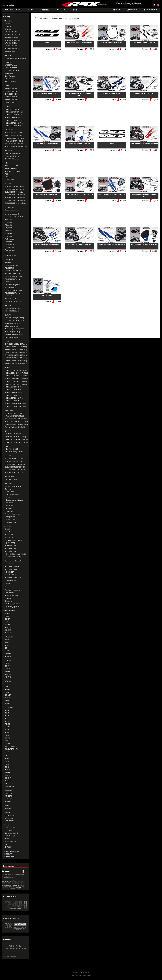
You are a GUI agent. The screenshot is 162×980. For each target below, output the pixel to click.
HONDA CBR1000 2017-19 (14, 123)
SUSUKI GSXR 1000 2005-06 (15, 195)
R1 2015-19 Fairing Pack (13, 271)
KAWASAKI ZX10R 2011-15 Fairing (15, 416)
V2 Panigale (9, 73)
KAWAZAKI (9, 410)
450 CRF (8, 633)
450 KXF (8, 654)
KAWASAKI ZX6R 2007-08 (14, 144)
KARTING (8, 526)
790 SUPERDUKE (11, 169)
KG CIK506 (9, 537)
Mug (7, 844)
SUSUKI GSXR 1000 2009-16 (15, 200)
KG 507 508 (9, 535)
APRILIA (8, 55)
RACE (47, 43)
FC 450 (8, 730)
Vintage (8, 812)
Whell (7, 586)
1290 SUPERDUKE (12, 166)
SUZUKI (8, 184)
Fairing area (9, 260)
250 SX (8, 773)
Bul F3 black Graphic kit (47, 194)
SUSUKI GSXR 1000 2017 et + (16, 203)
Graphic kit (9, 24)
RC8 (7, 174)
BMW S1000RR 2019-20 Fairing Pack (16, 344)
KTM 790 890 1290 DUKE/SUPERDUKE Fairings (15, 449)
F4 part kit (8, 228)
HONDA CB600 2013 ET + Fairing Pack (17, 381)
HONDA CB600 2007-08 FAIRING (16, 373)
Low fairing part (10, 245)
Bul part (8, 253)
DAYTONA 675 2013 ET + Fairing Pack (16, 440)
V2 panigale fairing (11, 326)
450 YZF (8, 698)
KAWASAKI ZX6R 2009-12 (14, 141)
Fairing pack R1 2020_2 (13, 301)
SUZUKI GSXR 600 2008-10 (15, 189)
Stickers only (9, 511)
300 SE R (8, 802)
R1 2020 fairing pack (12, 265)
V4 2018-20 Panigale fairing (14, 318)
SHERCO (8, 790)
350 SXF (8, 778)
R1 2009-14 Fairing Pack (13, 276)
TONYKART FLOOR (12, 567)
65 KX (7, 640)
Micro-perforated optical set (14, 500)
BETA (7, 806)
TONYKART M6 (10, 549)
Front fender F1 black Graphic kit (144, 145)
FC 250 (8, 724)
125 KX (8, 645)
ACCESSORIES (10, 828)
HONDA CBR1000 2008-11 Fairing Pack (14, 387)
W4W (87, 972)
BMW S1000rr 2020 (12, 91)
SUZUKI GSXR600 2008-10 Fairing (14, 459)
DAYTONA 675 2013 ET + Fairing (16, 442)
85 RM (7, 663)
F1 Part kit (9, 220)
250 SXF (8, 775)
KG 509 (8, 532)
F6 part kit (8, 233)
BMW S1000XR (10, 102)
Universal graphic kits (12, 214)
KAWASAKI (9, 130)
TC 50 (7, 710)
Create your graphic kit (13, 604)
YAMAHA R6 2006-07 (12, 49)
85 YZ (7, 687)
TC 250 (8, 721)
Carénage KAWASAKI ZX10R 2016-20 (15, 413)
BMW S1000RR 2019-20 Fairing (16, 347)
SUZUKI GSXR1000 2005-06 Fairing (15, 464)
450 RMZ (8, 674)
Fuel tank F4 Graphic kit (47, 93)
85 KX (7, 643)
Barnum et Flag (10, 857)
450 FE (8, 741)
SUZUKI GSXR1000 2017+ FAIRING (14, 473)
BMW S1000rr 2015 (12, 94)
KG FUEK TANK (11, 575)
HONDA (8, 106)
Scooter (7, 825)
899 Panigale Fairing (12, 337)
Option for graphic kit (12, 607)
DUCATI (8, 62)
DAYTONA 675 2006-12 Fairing (16, 437)
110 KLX (8, 656)
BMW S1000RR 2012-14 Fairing (16, 358)
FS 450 (8, 752)
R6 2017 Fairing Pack (12, 285)
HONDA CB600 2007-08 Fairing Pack (16, 370)
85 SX (7, 764)
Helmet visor (9, 598)
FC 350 (8, 727)
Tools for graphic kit (12, 833)
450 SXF (8, 781)
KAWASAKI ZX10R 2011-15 (15, 135)
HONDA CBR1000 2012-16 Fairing (14, 395)
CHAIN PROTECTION (13, 580)
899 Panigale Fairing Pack (14, 334)
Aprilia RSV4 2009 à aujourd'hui (16, 58)
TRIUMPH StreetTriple (13, 159)
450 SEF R (9, 796)
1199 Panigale (10, 76)
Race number (10, 503)
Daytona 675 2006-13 (12, 153)
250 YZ (7, 692)
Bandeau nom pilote (12, 596)
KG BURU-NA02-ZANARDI (14, 540)
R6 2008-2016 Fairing (12, 293)
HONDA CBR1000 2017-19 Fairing (14, 401)
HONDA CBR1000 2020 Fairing (16, 406)
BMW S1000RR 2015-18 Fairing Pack (16, 350)
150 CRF (8, 627)
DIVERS (8, 847)
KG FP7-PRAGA (11, 543)
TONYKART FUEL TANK (13, 578)
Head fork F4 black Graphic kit (79, 194)
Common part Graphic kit (13, 561)
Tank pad (8, 483)
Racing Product (10, 517)
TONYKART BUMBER (13, 569)
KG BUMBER (10, 572)
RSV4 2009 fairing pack (13, 308)
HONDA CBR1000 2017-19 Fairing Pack (14, 398)
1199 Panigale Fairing (12, 332)
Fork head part (10, 239)
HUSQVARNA (10, 707)
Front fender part (11, 256)
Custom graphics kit (12, 210)
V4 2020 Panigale (11, 68)
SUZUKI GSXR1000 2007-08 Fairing (15, 467)
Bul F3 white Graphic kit (112, 43)
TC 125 (8, 719)
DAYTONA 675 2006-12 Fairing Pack (16, 434)
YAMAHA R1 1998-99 (12, 40)
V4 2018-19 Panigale (12, 71)
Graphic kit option (11, 520)
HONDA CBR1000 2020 (13, 126)
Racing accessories (11, 851)
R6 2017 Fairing (10, 287)
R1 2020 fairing (10, 268)
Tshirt (7, 839)
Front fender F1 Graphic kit (79, 43)
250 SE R (8, 799)
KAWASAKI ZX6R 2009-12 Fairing (17, 422)
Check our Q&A (10, 956)
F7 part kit (8, 236)
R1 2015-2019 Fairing (12, 274)
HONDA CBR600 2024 (13, 109)
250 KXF (8, 651)
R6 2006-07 (9, 296)
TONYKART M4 (10, 551)
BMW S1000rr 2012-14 (13, 97)
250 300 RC (9, 808)
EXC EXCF (9, 784)
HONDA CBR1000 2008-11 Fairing (14, 390)
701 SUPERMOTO (11, 749)
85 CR (7, 616)
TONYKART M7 (10, 546)
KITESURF (8, 854)
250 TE (7, 735)
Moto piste (8, 21)
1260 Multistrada (11, 82)
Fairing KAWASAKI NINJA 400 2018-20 (15, 427)
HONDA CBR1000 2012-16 (14, 120)
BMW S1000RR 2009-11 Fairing (16, 361)
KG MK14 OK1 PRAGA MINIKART (13, 557)
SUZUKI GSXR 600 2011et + (15, 192)
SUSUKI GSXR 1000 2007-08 (15, 198)
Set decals (9, 508)
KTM (7, 163)
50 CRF (8, 625)
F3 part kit (8, 225)
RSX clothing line (11, 836)
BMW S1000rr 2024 (12, 89)
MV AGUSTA (9, 207)
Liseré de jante (10, 815)
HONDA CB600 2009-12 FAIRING (16, 379)
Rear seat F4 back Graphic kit (112, 245)
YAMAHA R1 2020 (11, 32)
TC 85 (7, 716)
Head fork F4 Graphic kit (144, 43)
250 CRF (8, 630)
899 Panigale (9, 79)
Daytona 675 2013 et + (13, 156)
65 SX (7, 761)
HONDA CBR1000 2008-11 (14, 118)
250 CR (8, 622)
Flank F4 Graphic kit (112, 93)
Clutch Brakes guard (12, 495)
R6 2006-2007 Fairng (12, 299)
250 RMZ (8, 672)
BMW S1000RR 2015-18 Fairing (16, 352)
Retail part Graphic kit (12, 590)
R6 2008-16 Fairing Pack (13, 290)
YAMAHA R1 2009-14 (12, 37)
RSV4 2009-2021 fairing (13, 311)
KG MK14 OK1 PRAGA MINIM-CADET (16, 554)
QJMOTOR (9, 26)
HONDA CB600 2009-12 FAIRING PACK (16, 376)
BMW (7, 86)
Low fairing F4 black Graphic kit (144, 196)
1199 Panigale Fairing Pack (14, 329)
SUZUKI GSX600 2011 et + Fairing (14, 462)
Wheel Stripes (10, 492)
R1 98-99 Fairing (11, 282)
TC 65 (7, 713)
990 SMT (8, 177)
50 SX (7, 759)
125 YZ (7, 689)
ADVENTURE (10, 180)
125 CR (8, 619)
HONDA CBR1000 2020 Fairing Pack (16, 404)
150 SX (8, 770)
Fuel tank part (10, 247)
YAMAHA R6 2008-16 (12, 46)
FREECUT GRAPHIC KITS (14, 217)
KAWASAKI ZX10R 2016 (13, 133)
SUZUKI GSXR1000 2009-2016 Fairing (16, 470)
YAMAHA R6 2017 (11, 43)
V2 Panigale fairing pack (13, 323)
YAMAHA (8, 29)
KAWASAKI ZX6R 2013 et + (15, 138)
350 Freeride (9, 786)
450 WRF (8, 703)
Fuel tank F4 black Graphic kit (112, 194)
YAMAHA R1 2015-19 (12, 35)
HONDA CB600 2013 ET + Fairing (17, 384)
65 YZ (7, 684)
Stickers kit (9, 601)
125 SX (8, 767)
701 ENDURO (10, 746)
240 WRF (8, 701)
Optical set (9, 497)
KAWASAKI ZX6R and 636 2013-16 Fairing (16, 419)
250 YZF (8, 695)
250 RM (8, 669)
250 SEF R (9, 793)
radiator (8, 583)
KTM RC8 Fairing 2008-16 (14, 452)
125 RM (8, 666)
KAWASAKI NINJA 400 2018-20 (16, 147)
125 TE (7, 732)
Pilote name (9, 506)
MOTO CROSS (10, 611)
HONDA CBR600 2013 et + (14, 115)
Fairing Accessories (12, 479)
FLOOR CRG (10, 564)
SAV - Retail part (11, 522)
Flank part (8, 242)
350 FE (8, 738)
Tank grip (8, 489)
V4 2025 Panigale (11, 65)
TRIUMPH (9, 151)
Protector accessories (12, 514)
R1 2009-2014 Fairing (12, 279)
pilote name (9, 818)
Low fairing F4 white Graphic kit (79, 95)
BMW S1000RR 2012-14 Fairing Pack (16, 355)
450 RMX (8, 677)
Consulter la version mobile (81, 976)
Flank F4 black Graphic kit (47, 245)
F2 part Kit (9, 222)
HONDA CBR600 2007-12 (14, 112)
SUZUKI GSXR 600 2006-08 (15, 186)
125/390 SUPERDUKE (13, 171)
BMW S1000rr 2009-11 (13, 100)
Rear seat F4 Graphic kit (47, 144)
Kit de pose (47, 295)
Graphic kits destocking (13, 486)
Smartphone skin (11, 841)
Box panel (8, 830)
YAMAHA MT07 (10, 51)
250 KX (8, 648)
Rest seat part (10, 250)
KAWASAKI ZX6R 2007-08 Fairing (17, 424)
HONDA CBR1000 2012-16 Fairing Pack (14, 393)
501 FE (8, 744)
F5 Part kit (9, 231)
